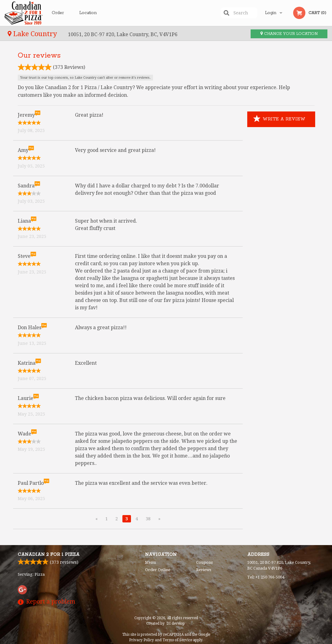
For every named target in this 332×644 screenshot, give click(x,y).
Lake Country (33, 34)
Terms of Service (177, 640)
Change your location (289, 34)
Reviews (204, 570)
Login (271, 13)
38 (148, 519)
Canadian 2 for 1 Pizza (49, 555)
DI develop (176, 623)
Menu (150, 562)
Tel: (266, 577)
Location (88, 13)
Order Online (59, 18)
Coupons (204, 562)
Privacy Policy (142, 640)
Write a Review (279, 119)
